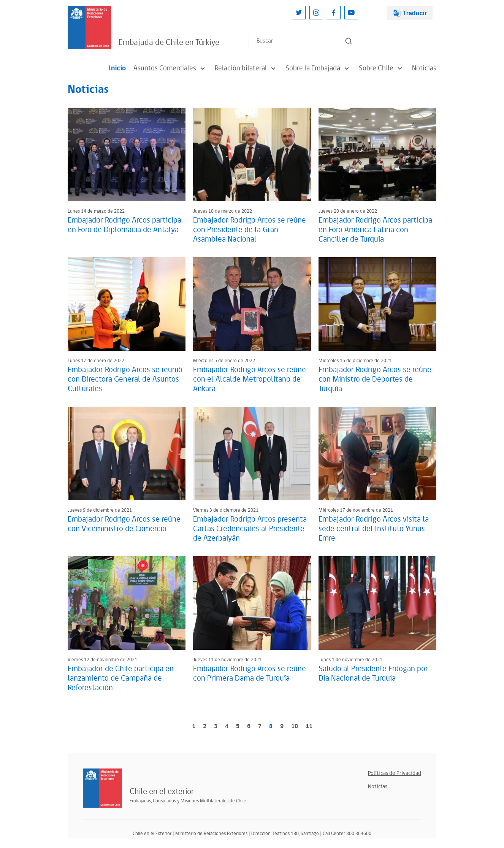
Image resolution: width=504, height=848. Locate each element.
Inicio (117, 68)
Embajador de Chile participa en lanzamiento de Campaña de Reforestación (121, 678)
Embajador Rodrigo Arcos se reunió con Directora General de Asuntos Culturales (125, 379)
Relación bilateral (246, 68)
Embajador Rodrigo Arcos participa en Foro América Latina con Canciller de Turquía (375, 230)
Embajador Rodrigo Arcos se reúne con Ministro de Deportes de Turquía (375, 379)
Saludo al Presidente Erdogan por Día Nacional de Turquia (373, 674)
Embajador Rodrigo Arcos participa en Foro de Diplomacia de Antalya (124, 225)
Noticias (424, 68)
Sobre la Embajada (318, 68)
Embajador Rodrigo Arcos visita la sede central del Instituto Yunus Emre (374, 529)
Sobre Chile (382, 68)
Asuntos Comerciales (170, 68)
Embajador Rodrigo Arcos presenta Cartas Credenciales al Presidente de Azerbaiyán (250, 529)
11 (309, 726)
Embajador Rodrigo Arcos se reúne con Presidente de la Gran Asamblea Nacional (250, 230)
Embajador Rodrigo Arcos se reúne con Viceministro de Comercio (124, 524)
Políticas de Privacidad (395, 773)
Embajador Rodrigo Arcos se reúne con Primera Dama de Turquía (250, 674)
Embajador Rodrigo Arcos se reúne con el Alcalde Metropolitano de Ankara (250, 379)
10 (295, 726)
